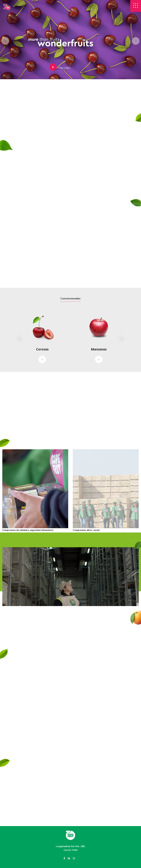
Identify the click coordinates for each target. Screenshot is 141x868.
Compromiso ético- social (86, 530)
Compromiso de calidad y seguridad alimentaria (28, 530)
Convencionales (70, 298)
